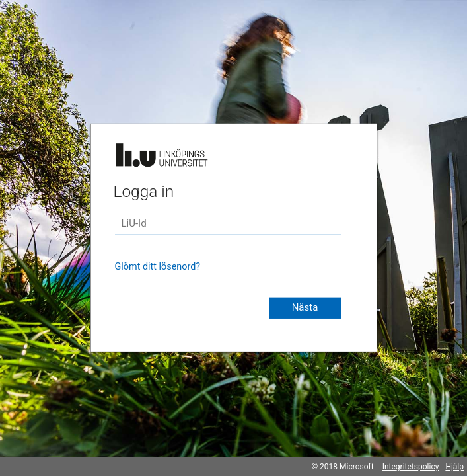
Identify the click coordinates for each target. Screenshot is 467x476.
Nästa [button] (305, 307)
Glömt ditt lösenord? (158, 267)
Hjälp (454, 467)
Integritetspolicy (411, 467)
